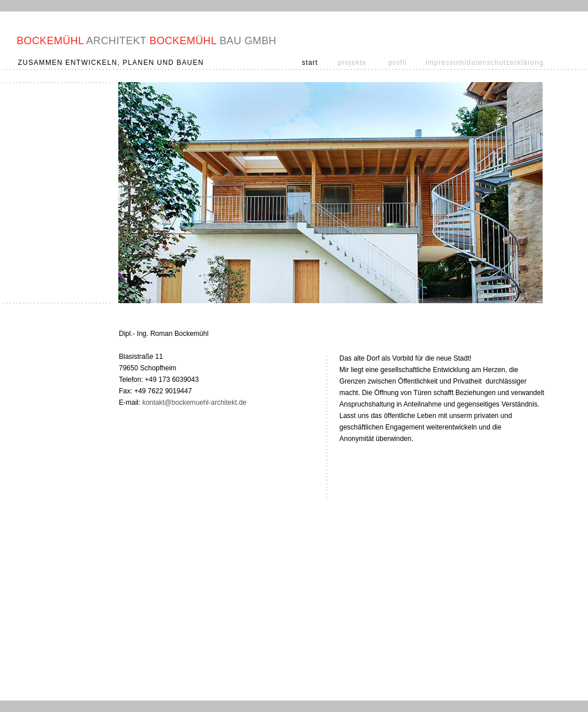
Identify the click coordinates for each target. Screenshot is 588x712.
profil (398, 63)
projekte (352, 63)
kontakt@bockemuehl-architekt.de (195, 403)
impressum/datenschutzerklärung (485, 63)
